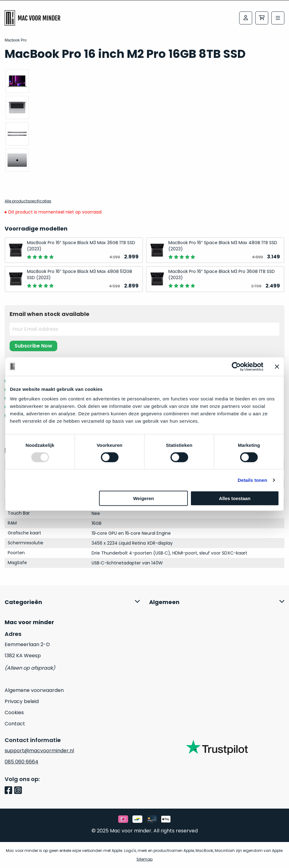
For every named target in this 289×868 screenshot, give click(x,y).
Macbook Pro (16, 40)
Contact (15, 724)
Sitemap (144, 859)
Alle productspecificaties (28, 201)
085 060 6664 (22, 762)
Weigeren (143, 498)
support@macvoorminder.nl (39, 751)
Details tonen (252, 480)
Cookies (14, 713)
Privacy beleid (22, 701)
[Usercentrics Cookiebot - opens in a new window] (236, 366)
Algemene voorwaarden (34, 690)
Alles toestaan (235, 498)
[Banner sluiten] (277, 366)
